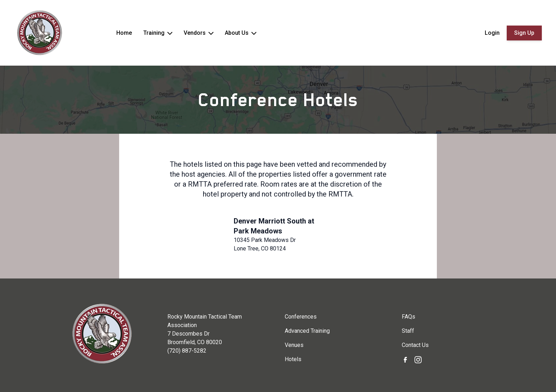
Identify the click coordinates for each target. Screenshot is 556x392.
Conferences (301, 317)
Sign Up (524, 33)
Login (492, 33)
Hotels (293, 359)
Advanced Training (307, 331)
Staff (408, 331)
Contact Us (415, 345)
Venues (294, 345)
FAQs (408, 317)
